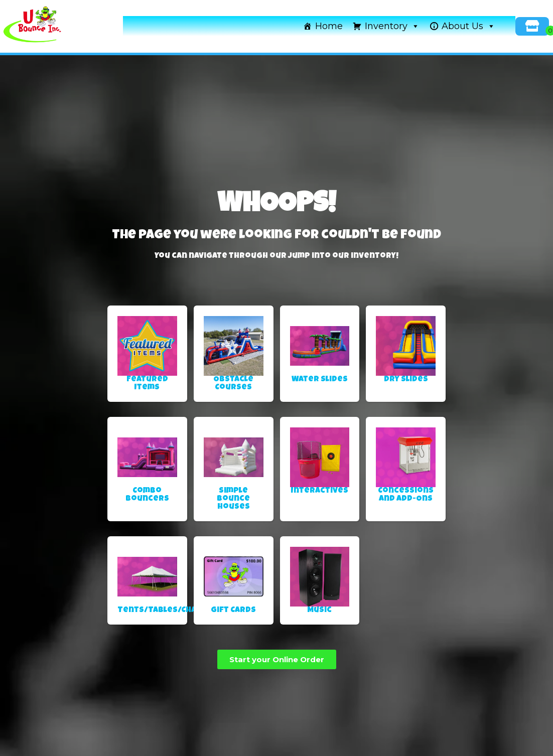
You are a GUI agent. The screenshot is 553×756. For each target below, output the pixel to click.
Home (329, 26)
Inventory (392, 26)
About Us (468, 26)
